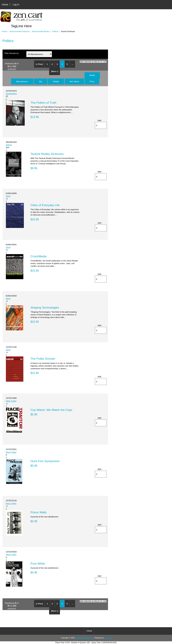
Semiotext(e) (11, 93)
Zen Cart (108, 638)
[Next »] (55, 71)
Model (92, 75)
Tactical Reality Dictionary (47, 154)
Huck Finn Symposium (45, 461)
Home (5, 5)
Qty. (41, 81)
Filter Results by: (12, 53)
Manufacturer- (22, 81)
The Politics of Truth (44, 103)
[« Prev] (39, 64)
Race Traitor (11, 401)
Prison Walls (39, 512)
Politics (55, 31)
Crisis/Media (39, 256)
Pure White (38, 564)
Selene (9, 145)
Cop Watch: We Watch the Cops (51, 410)
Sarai (8, 196)
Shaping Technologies (45, 308)
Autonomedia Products (20, 31)
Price (92, 81)
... (72, 64)
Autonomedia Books (41, 31)
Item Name (74, 81)
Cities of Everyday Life (45, 205)
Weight (56, 81)
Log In (16, 5)
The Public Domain (43, 359)
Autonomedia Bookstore (84, 638)
